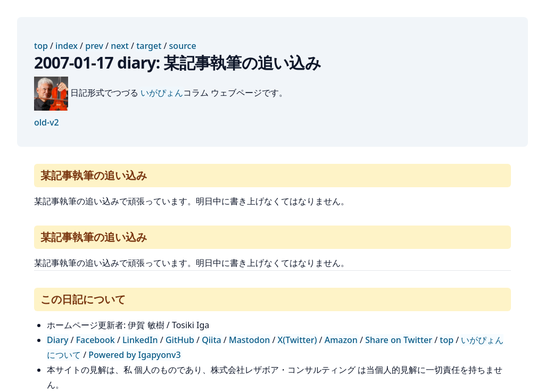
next (120, 46)
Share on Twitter (399, 340)
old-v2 (47, 122)
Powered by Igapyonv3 (134, 355)
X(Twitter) (298, 340)
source (183, 46)
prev (94, 46)
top (41, 46)
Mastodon (249, 340)
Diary (57, 340)
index (67, 46)
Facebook (96, 340)
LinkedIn (140, 340)
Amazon (341, 340)
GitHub (180, 340)
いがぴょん (162, 93)
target (149, 46)
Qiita (211, 340)
